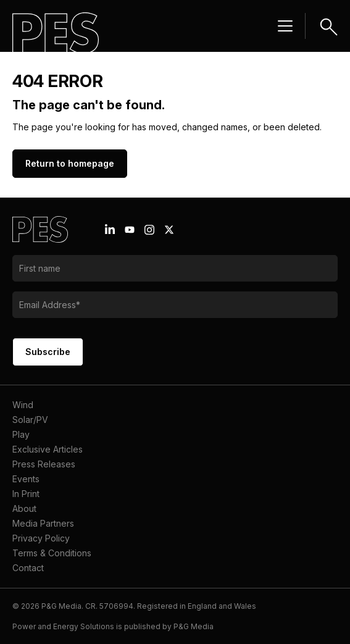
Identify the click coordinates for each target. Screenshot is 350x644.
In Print (26, 494)
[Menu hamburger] (285, 26)
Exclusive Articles (48, 449)
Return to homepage (70, 163)
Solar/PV (30, 420)
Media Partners (43, 523)
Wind (23, 405)
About (24, 508)
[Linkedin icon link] (110, 230)
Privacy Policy (41, 538)
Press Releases (44, 464)
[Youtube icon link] (130, 230)
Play (21, 434)
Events (26, 479)
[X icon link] (169, 230)
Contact (28, 568)
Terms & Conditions (52, 553)
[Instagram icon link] (149, 230)
